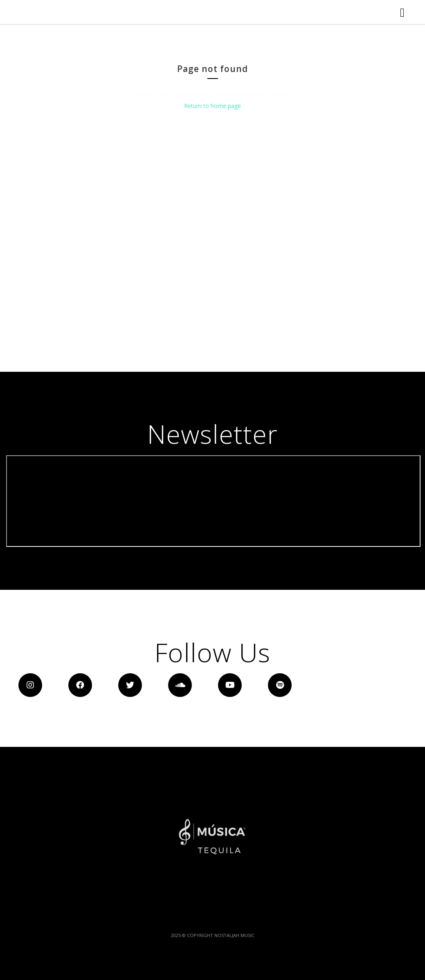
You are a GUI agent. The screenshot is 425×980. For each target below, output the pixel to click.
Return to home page (212, 159)
